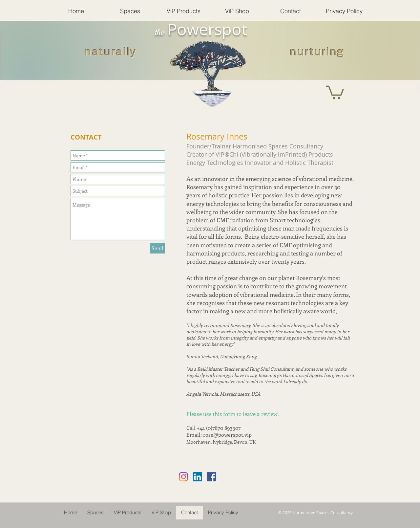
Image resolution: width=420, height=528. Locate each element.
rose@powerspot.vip (227, 435)
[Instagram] (183, 477)
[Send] (157, 248)
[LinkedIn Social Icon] (198, 477)
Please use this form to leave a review (232, 414)
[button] (335, 92)
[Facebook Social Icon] (212, 477)
